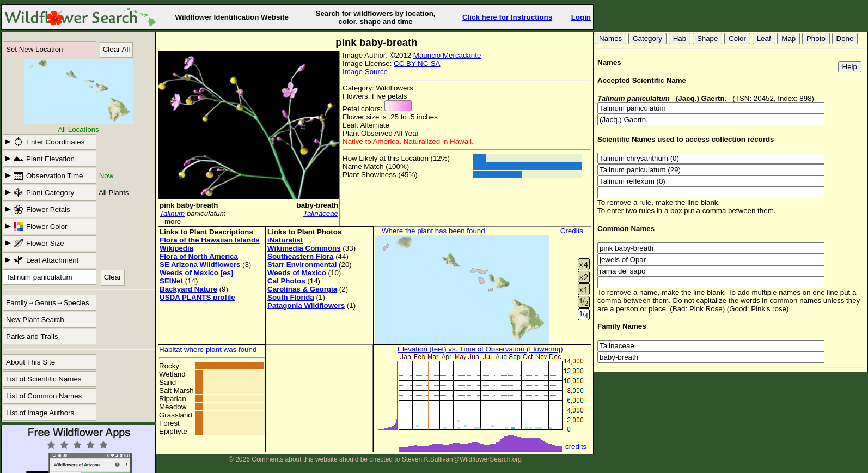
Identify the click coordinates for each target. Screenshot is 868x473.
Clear (113, 277)
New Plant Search (35, 320)
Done (845, 38)
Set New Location (34, 49)
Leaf (764, 38)
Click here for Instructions (507, 17)
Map (788, 38)
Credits (572, 231)
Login (581, 17)
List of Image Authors (40, 413)
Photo (816, 38)
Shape (708, 38)
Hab (680, 38)
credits (576, 447)
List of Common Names (44, 396)
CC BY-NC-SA (417, 63)
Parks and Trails (32, 336)
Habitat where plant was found (208, 350)
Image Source (365, 72)
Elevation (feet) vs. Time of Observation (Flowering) (480, 349)
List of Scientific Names (44, 379)
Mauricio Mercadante (447, 55)
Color (737, 38)
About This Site (30, 362)
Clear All (117, 49)
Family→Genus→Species (48, 303)
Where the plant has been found (433, 231)
